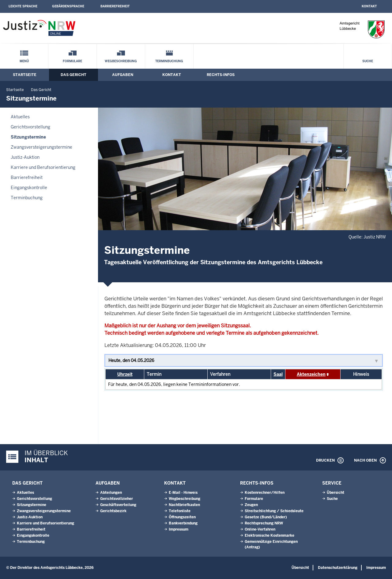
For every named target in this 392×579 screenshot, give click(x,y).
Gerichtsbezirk (113, 511)
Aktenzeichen (311, 374)
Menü (24, 61)
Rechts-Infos (221, 75)
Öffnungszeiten (182, 517)
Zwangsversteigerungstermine (41, 147)
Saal (278, 374)
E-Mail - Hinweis (183, 493)
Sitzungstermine (28, 137)
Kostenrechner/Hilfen (265, 493)
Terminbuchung (169, 61)
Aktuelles (20, 117)
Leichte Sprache (23, 6)
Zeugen (251, 505)
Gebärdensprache (68, 6)
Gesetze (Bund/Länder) (266, 517)
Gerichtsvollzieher (117, 499)
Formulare (72, 61)
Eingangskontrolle (29, 188)
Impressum (179, 529)
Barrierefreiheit (115, 6)
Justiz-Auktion (25, 157)
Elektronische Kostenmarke (269, 535)
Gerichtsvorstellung (30, 127)
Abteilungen (111, 493)
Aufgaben (123, 75)
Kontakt (369, 6)
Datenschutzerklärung (338, 568)
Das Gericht (73, 75)
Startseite (25, 75)
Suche (368, 61)
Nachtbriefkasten (184, 505)
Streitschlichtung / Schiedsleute (274, 511)
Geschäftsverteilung (118, 505)
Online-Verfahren (260, 529)
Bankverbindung (183, 523)
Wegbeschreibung (121, 61)
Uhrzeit (125, 374)
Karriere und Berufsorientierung (43, 167)
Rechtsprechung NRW (264, 523)
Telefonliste (180, 511)
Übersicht (335, 493)
